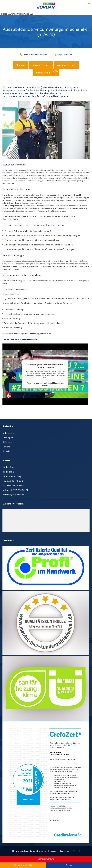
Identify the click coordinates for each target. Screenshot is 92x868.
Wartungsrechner (66, 65)
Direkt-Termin (43, 73)
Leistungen (8, 438)
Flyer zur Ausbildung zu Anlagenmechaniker (20, 339)
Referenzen (8, 442)
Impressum (54, 851)
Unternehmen (9, 433)
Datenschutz (65, 851)
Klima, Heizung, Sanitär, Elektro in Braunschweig (30, 851)
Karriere (6, 447)
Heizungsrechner (41, 65)
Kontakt (21, 65)
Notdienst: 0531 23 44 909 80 (36, 55)
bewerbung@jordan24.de (40, 333)
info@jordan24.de (64, 55)
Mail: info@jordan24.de (13, 495)
